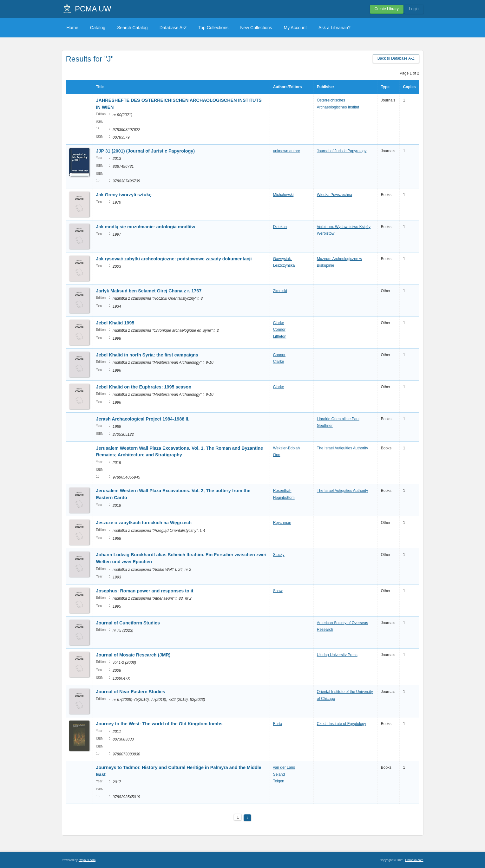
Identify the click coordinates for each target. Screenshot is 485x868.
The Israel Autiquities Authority (342, 448)
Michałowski (283, 195)
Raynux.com (87, 860)
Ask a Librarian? (334, 28)
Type (385, 87)
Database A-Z (173, 28)
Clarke (279, 323)
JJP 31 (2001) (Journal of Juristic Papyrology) (146, 151)
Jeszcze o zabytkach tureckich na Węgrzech (144, 523)
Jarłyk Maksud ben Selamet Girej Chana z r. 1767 (149, 291)
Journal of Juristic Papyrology (342, 151)
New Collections (256, 28)
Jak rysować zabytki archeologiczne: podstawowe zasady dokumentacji (174, 259)
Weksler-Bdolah (286, 448)
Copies (409, 87)
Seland (279, 774)
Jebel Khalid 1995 (115, 323)
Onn (277, 455)
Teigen (279, 781)
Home (72, 28)
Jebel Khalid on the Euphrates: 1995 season (144, 387)
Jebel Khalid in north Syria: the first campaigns (147, 355)
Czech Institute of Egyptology (341, 724)
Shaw (278, 591)
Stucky (279, 555)
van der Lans (284, 767)
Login (414, 9)
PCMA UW (93, 9)
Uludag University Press (337, 655)
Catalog (98, 28)
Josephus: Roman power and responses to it (145, 591)
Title (100, 87)
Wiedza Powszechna (334, 195)
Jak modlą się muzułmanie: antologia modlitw (146, 227)
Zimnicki (280, 291)
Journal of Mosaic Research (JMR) (133, 655)
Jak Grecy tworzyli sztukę (124, 195)
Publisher (326, 87)
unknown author (287, 151)
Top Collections (213, 28)
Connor (279, 330)
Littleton (280, 336)
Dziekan (280, 227)
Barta (278, 724)
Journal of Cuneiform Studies (129, 623)
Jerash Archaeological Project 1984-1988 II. (143, 419)
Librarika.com (414, 860)
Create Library (387, 9)
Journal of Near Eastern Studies (131, 692)
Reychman (282, 523)
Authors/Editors (288, 87)
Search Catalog (132, 28)
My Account (295, 28)
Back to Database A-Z (396, 58)
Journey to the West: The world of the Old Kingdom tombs (159, 724)
